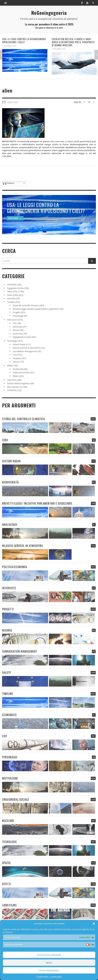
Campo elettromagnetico (19, 383)
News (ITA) (12, 292)
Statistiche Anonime (49, 955)
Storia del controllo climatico (26, 305)
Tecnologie (12, 341)
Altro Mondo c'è (14, 387)
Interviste (11, 298)
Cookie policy (42, 976)
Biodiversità (18, 369)
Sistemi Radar (19, 344)
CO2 (15, 355)
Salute (16, 376)
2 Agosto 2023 (12, 102)
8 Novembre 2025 (9, 46)
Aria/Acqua (18, 327)
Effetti (10, 366)
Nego (49, 963)
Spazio (16, 362)
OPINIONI (12, 285)
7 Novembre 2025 (59, 49)
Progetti (16, 312)
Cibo (15, 323)
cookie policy (56, 976)
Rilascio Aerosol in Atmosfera (26, 348)
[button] (94, 924)
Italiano (9, 183)
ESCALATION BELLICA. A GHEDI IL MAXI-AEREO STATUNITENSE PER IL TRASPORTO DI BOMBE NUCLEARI (73, 42)
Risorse (16, 330)
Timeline (11, 302)
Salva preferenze (49, 970)
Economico (18, 334)
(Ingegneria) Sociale (22, 337)
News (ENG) (13, 295)
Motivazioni (12, 320)
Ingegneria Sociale (15, 288)
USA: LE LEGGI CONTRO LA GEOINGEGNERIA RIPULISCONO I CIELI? (24, 41)
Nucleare (17, 358)
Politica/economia (21, 372)
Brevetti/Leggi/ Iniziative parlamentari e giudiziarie (35, 309)
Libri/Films (12, 380)
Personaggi (18, 316)
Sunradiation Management (25, 351)
